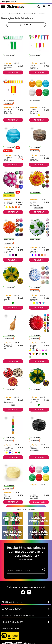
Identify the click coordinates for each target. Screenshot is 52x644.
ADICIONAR (13, 72)
